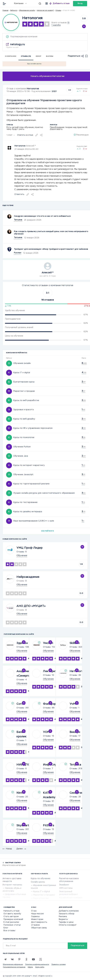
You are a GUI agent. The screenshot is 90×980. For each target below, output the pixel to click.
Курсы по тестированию (25, 502)
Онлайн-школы (38, 882)
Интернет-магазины (12, 885)
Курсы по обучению (41, 879)
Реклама (63, 917)
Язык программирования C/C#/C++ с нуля (34, 521)
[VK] (12, 959)
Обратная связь (39, 928)
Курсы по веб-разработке (26, 400)
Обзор (38, 56)
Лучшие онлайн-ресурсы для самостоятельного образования (44, 493)
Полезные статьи (12, 925)
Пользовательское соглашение (14, 967)
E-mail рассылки (11, 922)
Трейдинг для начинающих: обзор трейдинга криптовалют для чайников (51, 249)
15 (68, 23)
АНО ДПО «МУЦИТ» (31, 606)
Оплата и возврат (68, 925)
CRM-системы (66, 888)
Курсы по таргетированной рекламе (31, 484)
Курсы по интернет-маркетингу (29, 465)
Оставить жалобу (12, 914)
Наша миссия (37, 914)
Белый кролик (22, 734)
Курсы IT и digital (22, 373)
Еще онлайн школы (34, 64)
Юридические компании (71, 898)
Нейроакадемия (28, 577)
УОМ (46, 732)
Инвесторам (37, 919)
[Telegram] (5, 959)
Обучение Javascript (23, 475)
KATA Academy (49, 795)
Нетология (33, 89)
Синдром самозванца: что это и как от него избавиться (42, 216)
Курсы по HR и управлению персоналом (33, 428)
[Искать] (35, 4)
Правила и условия (59, 965)
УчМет (74, 704)
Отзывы (20, 552)
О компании (11, 56)
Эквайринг (64, 885)
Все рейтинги (48, 531)
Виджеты (63, 919)
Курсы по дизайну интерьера (28, 512)
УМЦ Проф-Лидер (30, 548)
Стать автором (11, 917)
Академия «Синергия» (25, 674)
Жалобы (50, 56)
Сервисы (35, 917)
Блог (6, 928)
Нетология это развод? (45, 11)
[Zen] (26, 959)
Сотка (21, 704)
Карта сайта (40, 967)
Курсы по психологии (24, 438)
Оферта (30, 967)
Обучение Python (22, 447)
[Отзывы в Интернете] (10, 3)
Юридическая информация (13, 965)
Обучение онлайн (22, 363)
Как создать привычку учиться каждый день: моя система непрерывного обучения (51, 233)
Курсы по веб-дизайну (24, 419)
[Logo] (11, 22)
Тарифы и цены (66, 922)
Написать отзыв (11, 911)
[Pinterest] (19, 959)
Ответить (19, 194)
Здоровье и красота (23, 410)
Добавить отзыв (61, 4)
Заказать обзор (67, 914)
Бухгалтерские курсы (24, 382)
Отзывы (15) (26, 56)
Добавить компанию (69, 911)
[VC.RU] (40, 959)
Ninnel (21, 793)
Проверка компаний (13, 919)
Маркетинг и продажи (24, 391)
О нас (34, 911)
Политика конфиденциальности (37, 965)
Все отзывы (9, 931)
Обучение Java (21, 456)
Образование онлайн (27, 11)
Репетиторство (41, 898)
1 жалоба (56, 25)
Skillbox (75, 643)
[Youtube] (33, 959)
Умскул (48, 643)
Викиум (75, 732)
